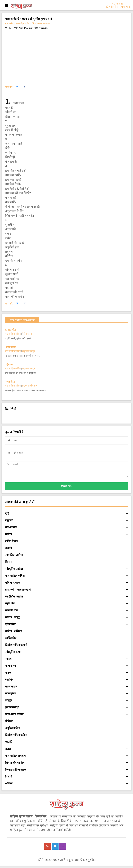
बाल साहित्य (10, 24)
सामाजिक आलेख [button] (66, 555)
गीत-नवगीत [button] (66, 527)
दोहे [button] (66, 514)
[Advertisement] (66, 56)
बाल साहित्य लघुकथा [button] (66, 756)
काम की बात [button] (66, 610)
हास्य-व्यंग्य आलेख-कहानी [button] (66, 590)
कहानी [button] (66, 548)
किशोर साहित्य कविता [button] (66, 735)
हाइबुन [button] (66, 700)
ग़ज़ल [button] (66, 749)
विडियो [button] (66, 777)
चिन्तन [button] (66, 562)
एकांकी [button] (66, 742)
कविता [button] (66, 534)
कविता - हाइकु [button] (66, 617)
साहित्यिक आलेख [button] (66, 597)
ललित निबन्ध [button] (66, 541)
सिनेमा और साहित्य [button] (66, 763)
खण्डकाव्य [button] (66, 666)
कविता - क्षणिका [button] (66, 631)
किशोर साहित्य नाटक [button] (66, 770)
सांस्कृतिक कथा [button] (66, 652)
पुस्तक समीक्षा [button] (66, 707)
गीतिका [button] (66, 721)
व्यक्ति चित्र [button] (66, 638)
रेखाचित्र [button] (66, 680)
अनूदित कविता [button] (66, 728)
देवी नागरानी (27, 334)
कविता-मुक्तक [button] (66, 583)
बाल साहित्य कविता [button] (66, 576)
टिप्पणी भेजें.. (66, 486)
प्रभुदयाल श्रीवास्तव (30, 386)
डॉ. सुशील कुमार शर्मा (41, 24)
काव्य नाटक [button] (66, 687)
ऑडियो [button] (66, 784)
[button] (17, 87)
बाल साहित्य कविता (23, 24)
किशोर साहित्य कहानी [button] (66, 645)
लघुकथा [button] (66, 520)
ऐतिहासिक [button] (66, 624)
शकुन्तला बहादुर (29, 351)
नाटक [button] (66, 673)
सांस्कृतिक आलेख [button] (66, 569)
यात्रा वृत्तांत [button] (66, 694)
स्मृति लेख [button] (66, 604)
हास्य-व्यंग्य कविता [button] (66, 714)
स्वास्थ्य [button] (66, 659)
